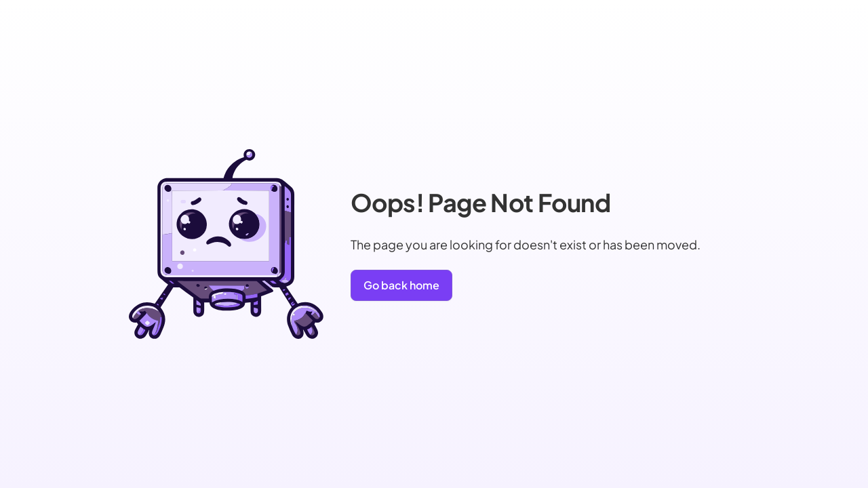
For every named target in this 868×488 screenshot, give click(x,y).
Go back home (401, 285)
